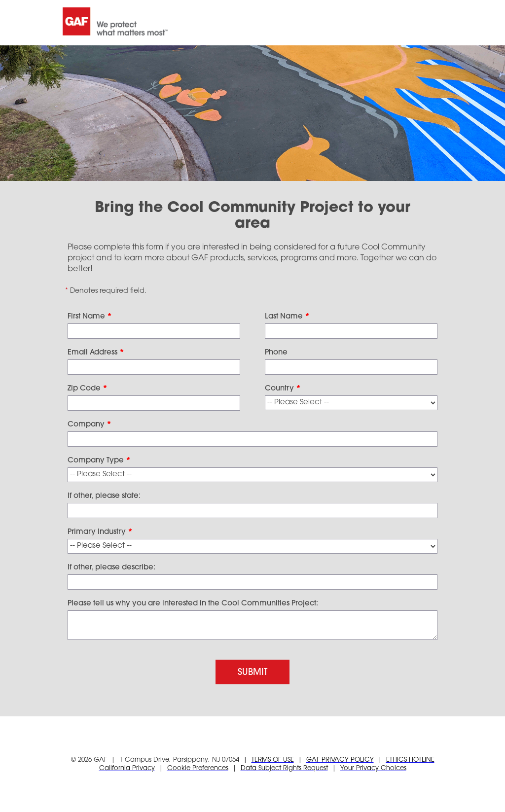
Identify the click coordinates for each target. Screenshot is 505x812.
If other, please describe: (111, 568)
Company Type (99, 461)
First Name (90, 317)
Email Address (96, 353)
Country (283, 389)
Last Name (287, 317)
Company (90, 425)
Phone (276, 353)
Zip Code (88, 389)
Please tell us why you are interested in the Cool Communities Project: (193, 604)
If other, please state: (104, 496)
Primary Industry (100, 532)
